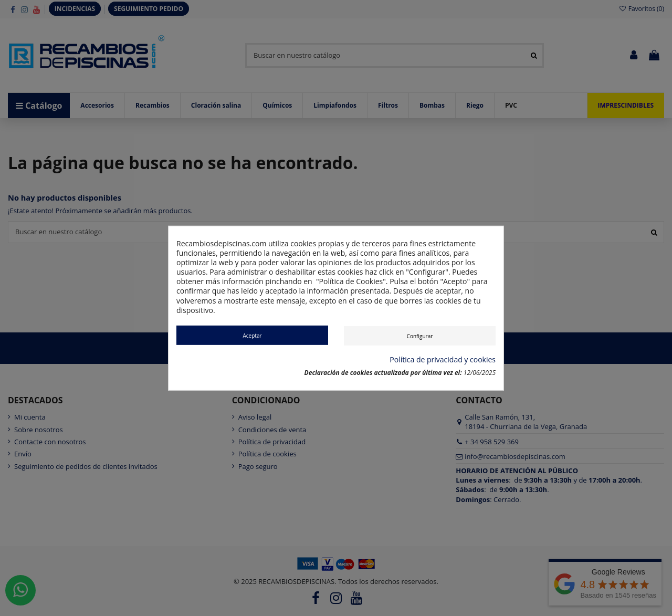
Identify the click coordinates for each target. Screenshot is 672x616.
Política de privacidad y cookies (443, 360)
